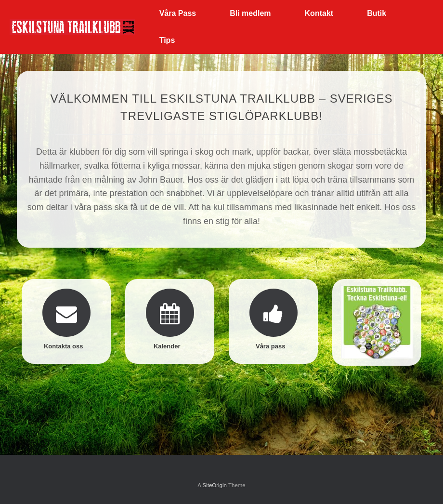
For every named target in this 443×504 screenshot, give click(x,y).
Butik (377, 13)
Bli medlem (250, 13)
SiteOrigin (215, 485)
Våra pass (273, 346)
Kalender (170, 346)
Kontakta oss (66, 346)
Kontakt (319, 13)
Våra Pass (178, 13)
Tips (167, 40)
